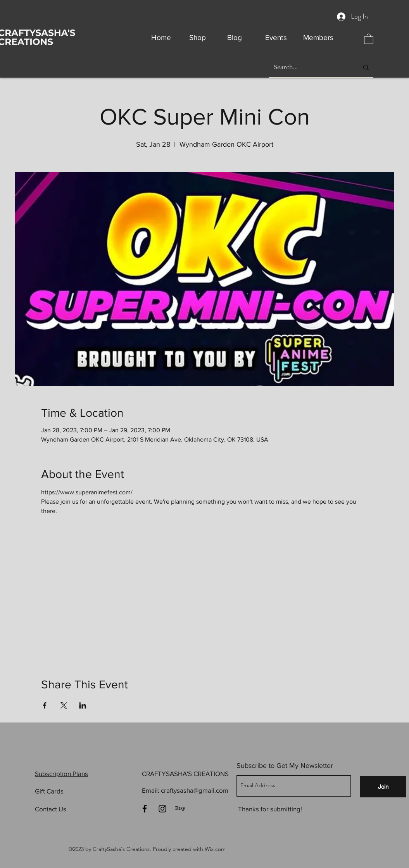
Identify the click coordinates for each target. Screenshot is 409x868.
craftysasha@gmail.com (195, 790)
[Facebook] (145, 809)
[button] (369, 39)
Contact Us (51, 809)
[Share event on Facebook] (45, 705)
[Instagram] (162, 809)
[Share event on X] (64, 705)
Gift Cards (49, 791)
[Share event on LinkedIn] (83, 705)
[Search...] (310, 68)
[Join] (383, 787)
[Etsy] (180, 809)
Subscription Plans (61, 774)
